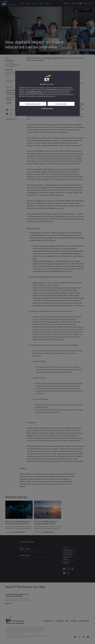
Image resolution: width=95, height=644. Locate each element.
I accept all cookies (61, 104)
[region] (47, 93)
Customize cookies (47, 108)
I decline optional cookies (33, 104)
